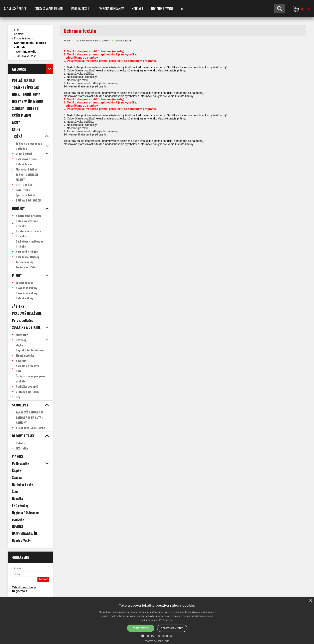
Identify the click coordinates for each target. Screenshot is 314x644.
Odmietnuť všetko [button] (172, 628)
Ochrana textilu (26, 52)
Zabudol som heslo (24, 587)
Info (16, 30)
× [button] (310, 601)
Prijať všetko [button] (141, 628)
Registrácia (20, 591)
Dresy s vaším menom (49, 9)
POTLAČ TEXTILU (81, 9)
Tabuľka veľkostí (26, 56)
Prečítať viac (166, 620)
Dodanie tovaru (24, 38)
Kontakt (137, 9)
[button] (157, 636)
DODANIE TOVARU (162, 9)
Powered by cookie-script (157, 641)
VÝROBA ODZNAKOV (112, 9)
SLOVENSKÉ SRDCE (15, 9)
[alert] (157, 621)
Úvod (67, 41)
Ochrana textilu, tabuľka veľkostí (30, 45)
